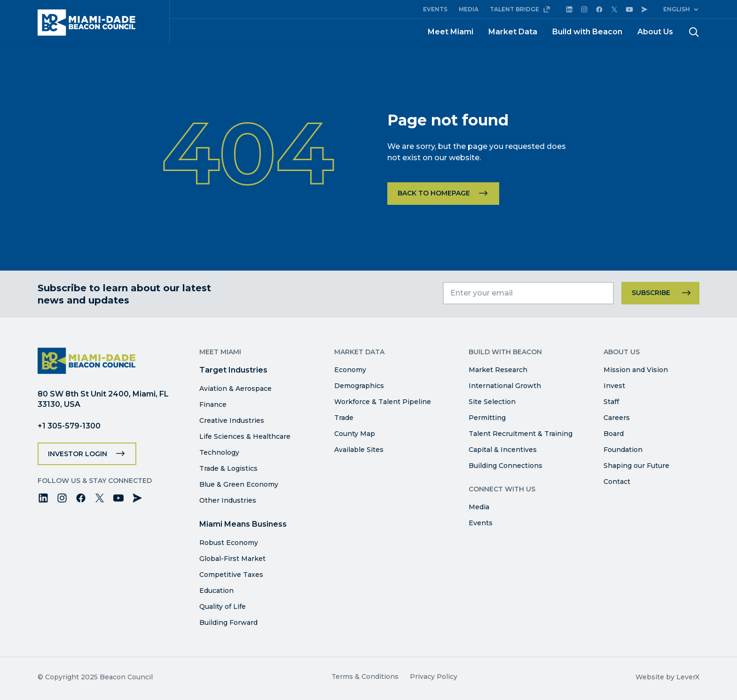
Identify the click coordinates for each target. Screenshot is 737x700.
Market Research (498, 370)
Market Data (513, 32)
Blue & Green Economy (239, 484)
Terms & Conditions (365, 677)
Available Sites (359, 450)
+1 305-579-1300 (69, 426)
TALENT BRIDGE (520, 9)
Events (481, 523)
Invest (614, 386)
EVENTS (435, 9)
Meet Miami (451, 32)
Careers (617, 418)
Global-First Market (232, 559)
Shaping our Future (636, 466)
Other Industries (228, 500)
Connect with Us (502, 489)
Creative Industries (232, 420)
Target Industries (233, 370)
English (677, 9)
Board (614, 434)
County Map (355, 434)
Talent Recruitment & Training (521, 434)
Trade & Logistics (228, 468)
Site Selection (492, 402)
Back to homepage (434, 193)
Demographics (359, 386)
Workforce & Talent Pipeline (383, 402)
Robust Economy (229, 543)
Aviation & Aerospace (235, 389)
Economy (350, 370)
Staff (611, 402)
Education (216, 591)
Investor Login (78, 454)
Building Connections (506, 466)
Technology (219, 452)
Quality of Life (223, 607)
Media (479, 507)
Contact (617, 482)
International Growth (505, 386)
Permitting (487, 418)
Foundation (623, 450)
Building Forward (228, 622)
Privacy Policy (434, 677)
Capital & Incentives (503, 450)
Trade (344, 418)
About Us (655, 32)
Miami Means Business (243, 524)
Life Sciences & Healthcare (245, 436)
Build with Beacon (587, 32)
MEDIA (469, 9)
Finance (213, 404)
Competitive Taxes (231, 575)
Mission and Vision (636, 370)
